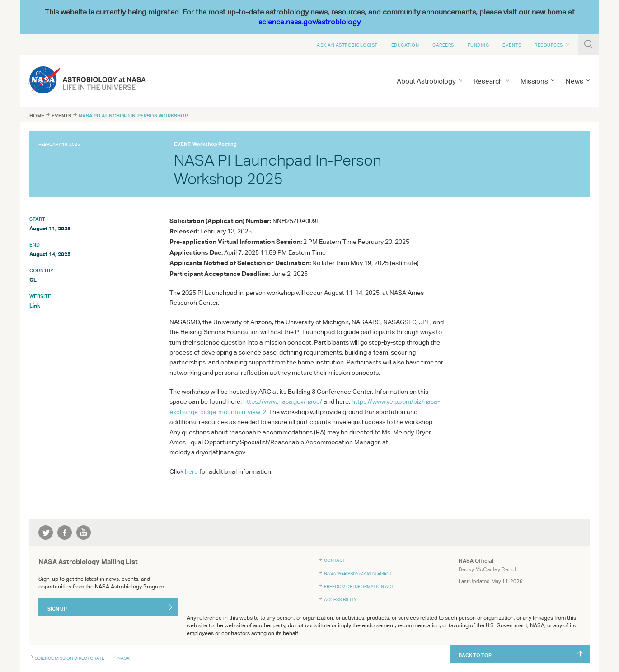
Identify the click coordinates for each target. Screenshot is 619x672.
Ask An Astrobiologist (347, 45)
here (191, 471)
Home (37, 116)
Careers (443, 45)
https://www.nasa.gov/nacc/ (283, 401)
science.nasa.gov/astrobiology (309, 22)
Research (488, 81)
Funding (478, 45)
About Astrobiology (426, 81)
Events (512, 45)
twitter (46, 532)
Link (35, 306)
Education (405, 45)
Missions (534, 81)
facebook (65, 532)
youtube (84, 532)
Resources (549, 45)
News (574, 81)
